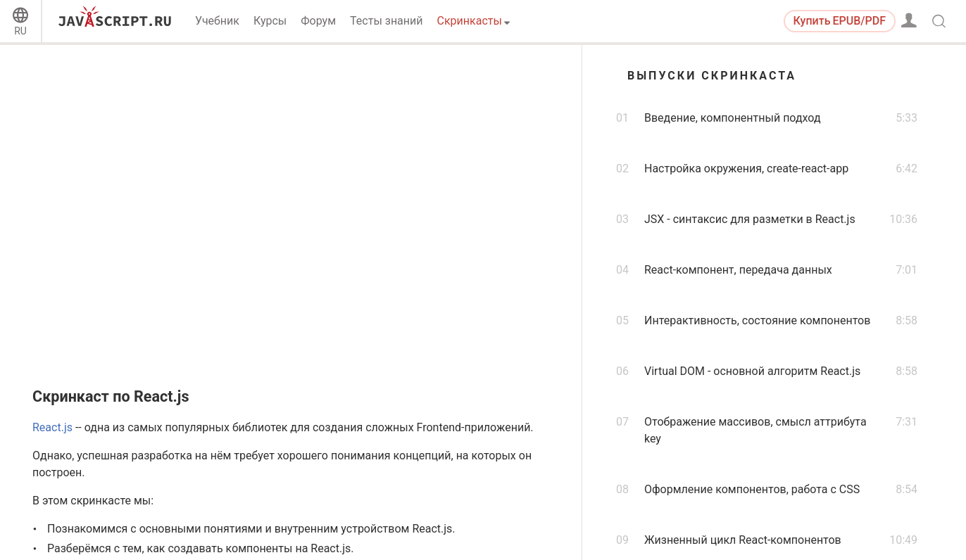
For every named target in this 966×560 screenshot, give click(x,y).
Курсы (270, 21)
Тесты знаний (386, 21)
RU (20, 31)
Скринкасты (470, 21)
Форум (318, 21)
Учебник (217, 21)
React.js (52, 427)
